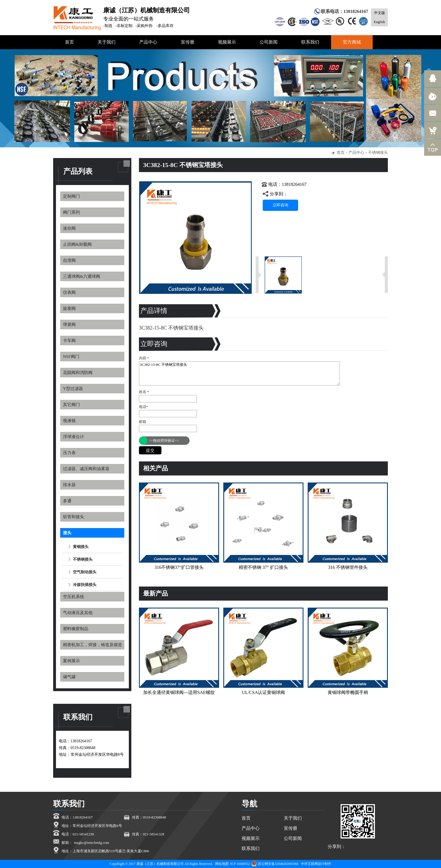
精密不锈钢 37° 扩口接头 (263, 567)
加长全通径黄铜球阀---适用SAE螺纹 (179, 692)
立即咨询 (280, 205)
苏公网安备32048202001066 (275, 864)
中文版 (380, 13)
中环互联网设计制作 (316, 864)
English (379, 22)
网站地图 (222, 864)
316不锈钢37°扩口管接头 (179, 567)
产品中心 (356, 153)
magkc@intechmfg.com (92, 843)
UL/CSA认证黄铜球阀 (263, 692)
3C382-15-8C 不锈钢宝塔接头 (239, 373)
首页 (341, 153)
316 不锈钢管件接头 (348, 567)
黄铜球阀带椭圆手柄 (348, 692)
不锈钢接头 (378, 153)
